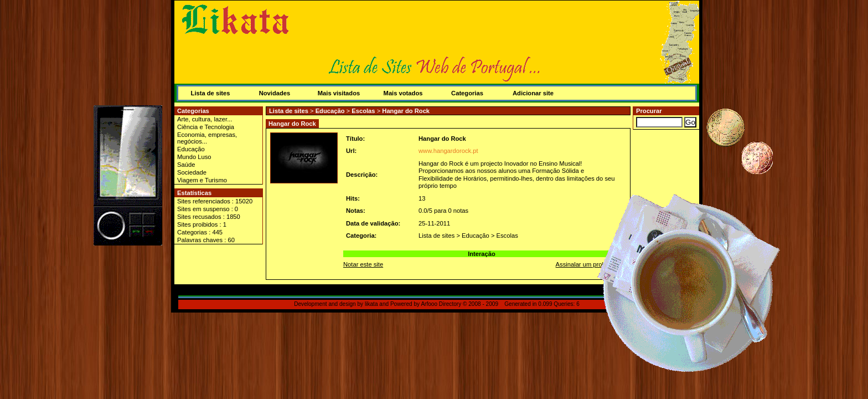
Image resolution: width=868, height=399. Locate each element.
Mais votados (403, 93)
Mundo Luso (194, 157)
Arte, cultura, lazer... (205, 119)
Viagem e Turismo (202, 180)
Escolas (363, 111)
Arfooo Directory (441, 304)
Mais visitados (339, 93)
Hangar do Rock (406, 111)
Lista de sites (211, 93)
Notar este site (363, 264)
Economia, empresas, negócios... (207, 138)
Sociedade (192, 172)
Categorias (467, 93)
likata (371, 304)
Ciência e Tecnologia (206, 127)
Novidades (275, 93)
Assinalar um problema (587, 264)
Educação (191, 149)
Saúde (186, 165)
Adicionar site (533, 93)
